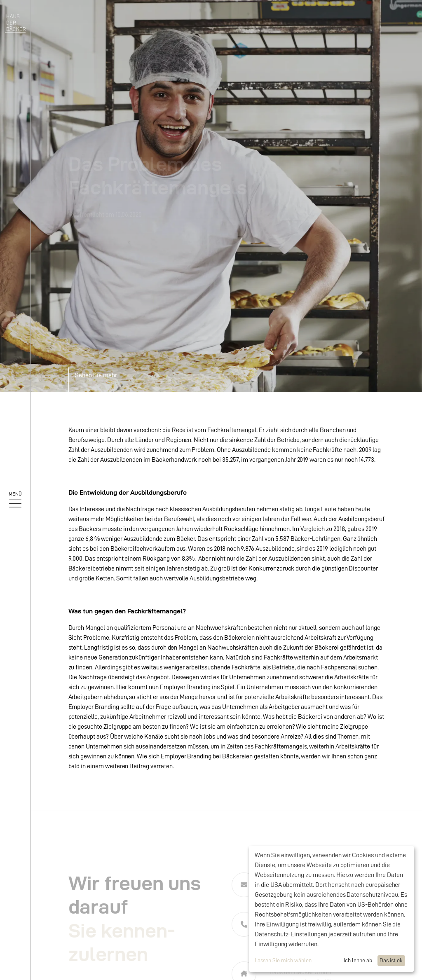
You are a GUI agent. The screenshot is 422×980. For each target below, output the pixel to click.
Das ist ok (391, 960)
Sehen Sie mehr (96, 375)
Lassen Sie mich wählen (283, 960)
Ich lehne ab (358, 960)
